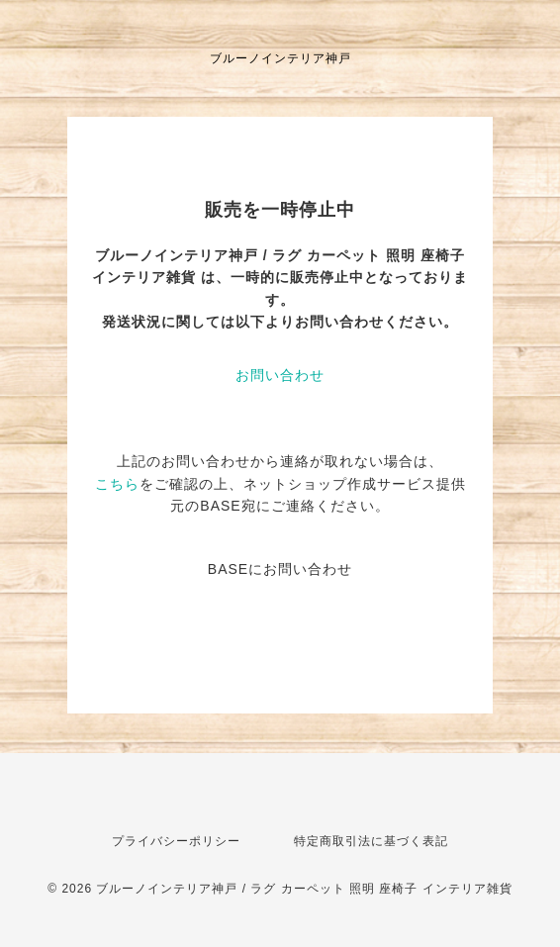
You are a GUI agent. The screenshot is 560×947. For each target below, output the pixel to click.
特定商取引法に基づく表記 (371, 841)
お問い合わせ (280, 375)
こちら (117, 484)
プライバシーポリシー (176, 841)
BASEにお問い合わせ (280, 569)
